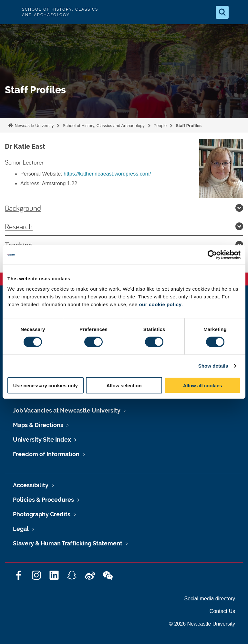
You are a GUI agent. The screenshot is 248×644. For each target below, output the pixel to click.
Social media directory (210, 599)
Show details (213, 366)
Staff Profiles (189, 126)
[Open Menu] (238, 12)
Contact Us (222, 611)
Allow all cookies (203, 385)
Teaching (124, 245)
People (160, 126)
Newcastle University (34, 126)
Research (124, 226)
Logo (10, 12)
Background (124, 208)
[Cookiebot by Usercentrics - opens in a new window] (212, 255)
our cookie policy (160, 304)
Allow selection (124, 385)
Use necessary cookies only (46, 385)
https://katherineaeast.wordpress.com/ (107, 174)
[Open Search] (222, 12)
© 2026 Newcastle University (202, 624)
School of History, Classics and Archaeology (103, 126)
